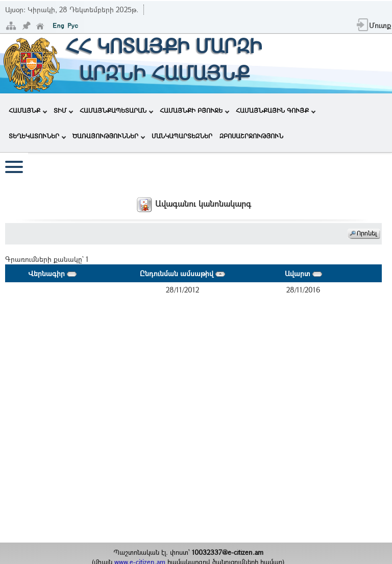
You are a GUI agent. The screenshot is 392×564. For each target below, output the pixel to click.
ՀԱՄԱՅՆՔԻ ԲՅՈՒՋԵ (194, 110)
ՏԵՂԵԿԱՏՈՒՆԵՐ (37, 136)
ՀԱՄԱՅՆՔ (28, 110)
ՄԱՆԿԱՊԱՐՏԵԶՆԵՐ (182, 136)
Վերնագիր (52, 273)
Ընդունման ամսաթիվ (182, 273)
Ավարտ (303, 273)
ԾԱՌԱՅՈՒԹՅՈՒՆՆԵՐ (109, 136)
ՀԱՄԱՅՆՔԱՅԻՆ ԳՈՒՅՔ (276, 110)
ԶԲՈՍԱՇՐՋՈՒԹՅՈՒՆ (251, 136)
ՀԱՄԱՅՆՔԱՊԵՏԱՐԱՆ (116, 110)
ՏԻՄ (63, 110)
